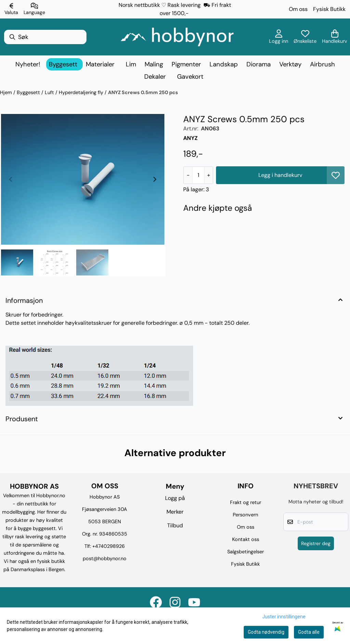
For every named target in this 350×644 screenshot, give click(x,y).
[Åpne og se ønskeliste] (305, 37)
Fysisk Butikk (329, 9)
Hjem (7, 92)
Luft (50, 92)
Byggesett (29, 92)
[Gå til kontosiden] (279, 37)
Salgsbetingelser (246, 552)
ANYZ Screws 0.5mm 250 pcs (143, 92)
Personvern (245, 515)
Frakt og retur (246, 502)
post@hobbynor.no (105, 558)
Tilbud (175, 525)
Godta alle (309, 632)
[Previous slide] (11, 179)
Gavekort (190, 77)
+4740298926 (109, 546)
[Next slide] (154, 179)
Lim (131, 64)
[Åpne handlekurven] (335, 37)
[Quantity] (198, 175)
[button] (336, 175)
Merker (175, 512)
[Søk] (45, 37)
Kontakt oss (246, 539)
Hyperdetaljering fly (82, 92)
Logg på (175, 498)
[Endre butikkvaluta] (11, 9)
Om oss (298, 9)
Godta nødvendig (266, 632)
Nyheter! (28, 64)
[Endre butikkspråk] (34, 9)
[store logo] (177, 37)
